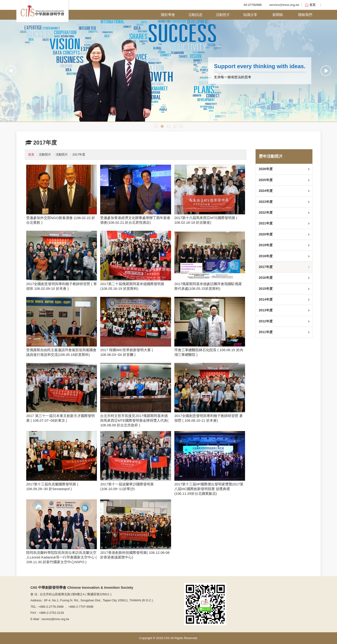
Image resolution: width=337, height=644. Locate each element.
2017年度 (266, 267)
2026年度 (266, 169)
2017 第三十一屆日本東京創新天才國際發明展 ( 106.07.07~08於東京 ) (60, 418)
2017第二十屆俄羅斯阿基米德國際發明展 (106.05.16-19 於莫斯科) (132, 286)
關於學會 (168, 15)
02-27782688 (253, 5)
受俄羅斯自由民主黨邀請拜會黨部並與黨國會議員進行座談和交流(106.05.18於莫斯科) (61, 352)
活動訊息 (195, 15)
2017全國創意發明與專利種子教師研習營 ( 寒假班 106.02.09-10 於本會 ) (62, 286)
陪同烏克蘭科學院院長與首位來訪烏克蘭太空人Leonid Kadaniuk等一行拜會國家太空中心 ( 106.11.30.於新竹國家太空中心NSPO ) (61, 557)
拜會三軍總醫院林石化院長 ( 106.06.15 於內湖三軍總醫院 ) (209, 352)
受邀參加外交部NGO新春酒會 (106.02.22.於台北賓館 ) (61, 220)
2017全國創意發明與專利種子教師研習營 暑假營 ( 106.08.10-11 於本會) (209, 418)
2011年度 (266, 332)
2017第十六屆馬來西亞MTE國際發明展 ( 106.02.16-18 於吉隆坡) (206, 220)
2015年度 (266, 289)
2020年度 (266, 234)
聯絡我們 (305, 15)
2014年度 (266, 299)
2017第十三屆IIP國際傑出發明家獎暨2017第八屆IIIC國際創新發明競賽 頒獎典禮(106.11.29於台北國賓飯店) (209, 489)
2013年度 (266, 310)
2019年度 (266, 245)
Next (326, 71)
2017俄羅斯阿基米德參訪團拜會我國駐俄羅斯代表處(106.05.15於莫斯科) (208, 286)
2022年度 (266, 212)
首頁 (31, 154)
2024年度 (266, 191)
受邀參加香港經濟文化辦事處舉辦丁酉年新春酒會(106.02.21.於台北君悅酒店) (135, 220)
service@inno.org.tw (284, 5)
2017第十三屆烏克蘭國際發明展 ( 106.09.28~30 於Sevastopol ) (52, 486)
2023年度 (266, 202)
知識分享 (250, 15)
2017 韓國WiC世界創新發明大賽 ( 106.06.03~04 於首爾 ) (126, 352)
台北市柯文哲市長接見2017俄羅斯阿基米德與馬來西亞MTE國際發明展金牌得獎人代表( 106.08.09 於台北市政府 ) (134, 420)
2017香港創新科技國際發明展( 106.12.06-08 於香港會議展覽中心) (135, 555)
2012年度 (266, 321)
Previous (11, 71)
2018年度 (266, 256)
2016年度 (266, 278)
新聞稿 (278, 15)
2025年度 (266, 180)
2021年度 (266, 223)
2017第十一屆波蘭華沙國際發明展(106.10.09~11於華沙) (127, 486)
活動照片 (223, 15)
